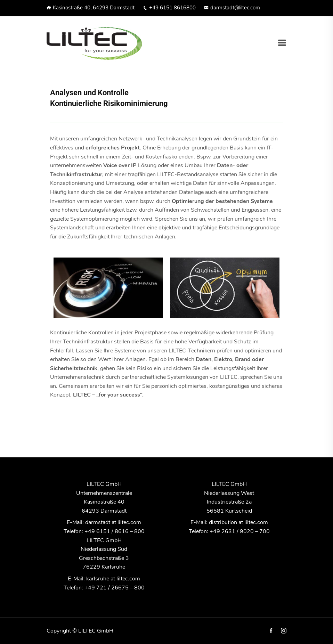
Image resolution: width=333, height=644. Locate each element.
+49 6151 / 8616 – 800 (115, 531)
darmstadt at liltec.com (113, 522)
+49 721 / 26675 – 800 (115, 588)
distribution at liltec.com (238, 522)
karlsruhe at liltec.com (113, 579)
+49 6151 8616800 (169, 8)
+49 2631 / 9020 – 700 (240, 531)
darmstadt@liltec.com (232, 8)
